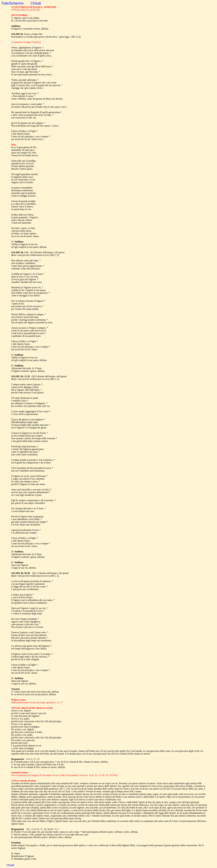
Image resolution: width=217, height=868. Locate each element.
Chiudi (36, 3)
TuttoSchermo (12, 3)
